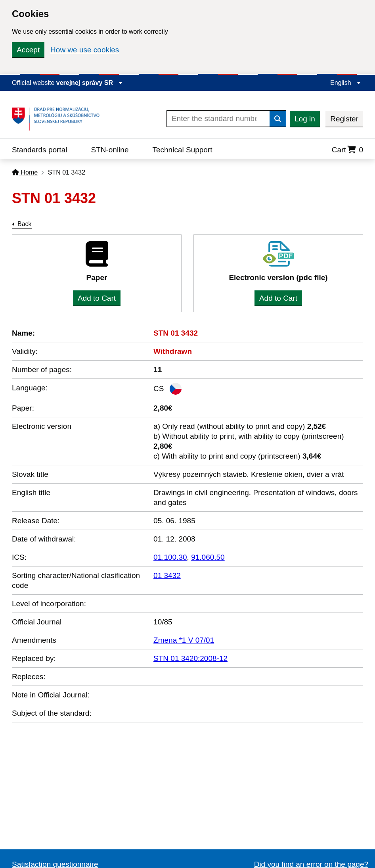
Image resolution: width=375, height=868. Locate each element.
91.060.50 (208, 557)
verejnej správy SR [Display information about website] (90, 83)
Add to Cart (97, 298)
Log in (305, 119)
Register (344, 119)
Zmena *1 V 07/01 (184, 640)
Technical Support (182, 150)
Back (25, 224)
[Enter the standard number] (218, 119)
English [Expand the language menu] (345, 83)
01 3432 (167, 575)
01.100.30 (170, 557)
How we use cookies (85, 50)
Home (25, 172)
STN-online (110, 150)
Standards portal (39, 150)
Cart (347, 150)
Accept (28, 50)
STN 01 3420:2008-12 (190, 658)
